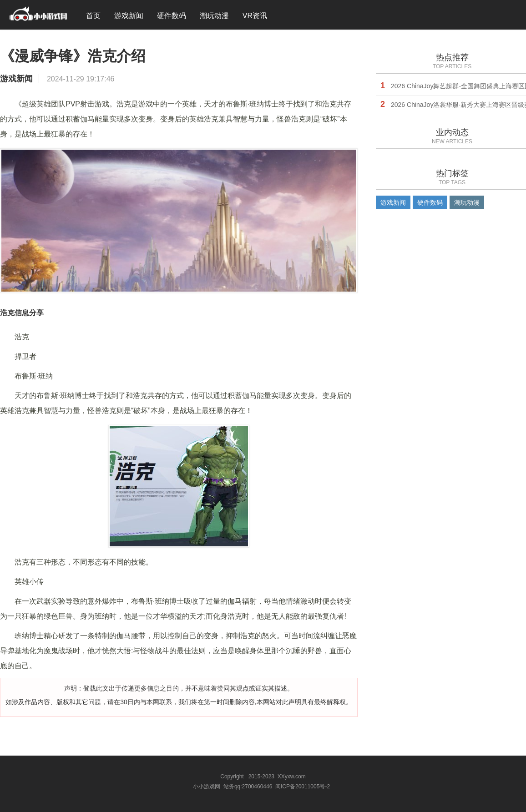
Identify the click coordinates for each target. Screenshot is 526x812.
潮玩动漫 (214, 16)
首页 (93, 16)
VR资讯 (255, 16)
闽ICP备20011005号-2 (303, 787)
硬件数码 (172, 16)
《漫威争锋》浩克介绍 (73, 56)
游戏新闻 (129, 16)
